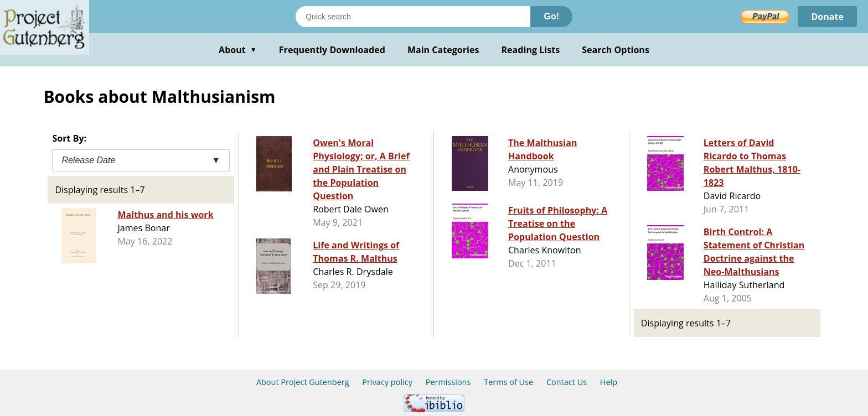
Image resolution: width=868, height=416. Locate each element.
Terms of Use (508, 382)
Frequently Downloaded (332, 50)
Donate (827, 17)
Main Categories (443, 50)
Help (609, 382)
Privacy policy (387, 382)
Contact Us (567, 382)
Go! (551, 16)
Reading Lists (531, 50)
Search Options (616, 50)
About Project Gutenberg (303, 382)
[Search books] (413, 17)
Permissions (448, 382)
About (238, 50)
